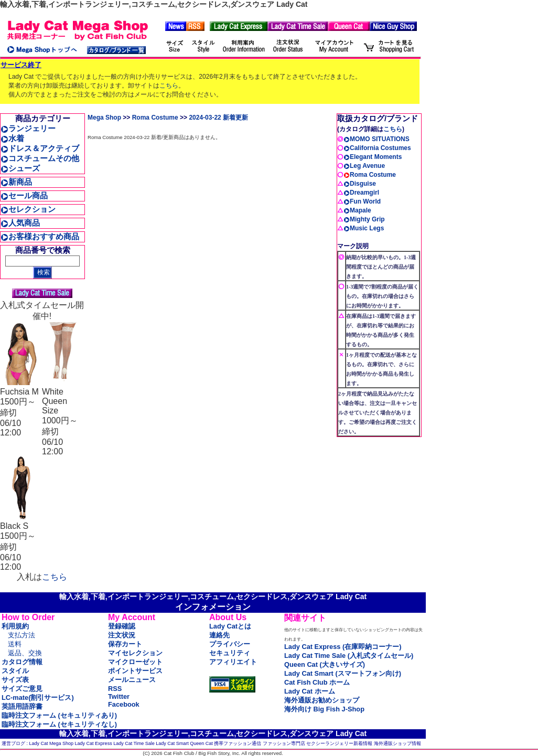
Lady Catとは (230, 626)
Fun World (362, 201)
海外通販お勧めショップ (322, 700)
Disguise (360, 184)
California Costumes (377, 148)
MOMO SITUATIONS (376, 139)
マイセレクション (135, 653)
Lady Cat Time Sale (134, 743)
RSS (115, 689)
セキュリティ (230, 653)
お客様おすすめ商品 (40, 236)
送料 (15, 644)
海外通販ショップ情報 (397, 743)
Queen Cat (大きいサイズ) (325, 664)
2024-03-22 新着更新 (218, 118)
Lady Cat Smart (172, 743)
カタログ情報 (22, 662)
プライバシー (230, 644)
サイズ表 (15, 680)
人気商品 (20, 223)
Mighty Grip (364, 219)
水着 (12, 138)
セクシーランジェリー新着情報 (339, 743)
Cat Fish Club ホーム (317, 682)
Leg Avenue (364, 166)
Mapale (357, 210)
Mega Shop (104, 118)
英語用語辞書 (22, 706)
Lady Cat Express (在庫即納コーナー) (343, 647)
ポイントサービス (135, 671)
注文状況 (122, 635)
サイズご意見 (22, 689)
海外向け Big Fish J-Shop (324, 709)
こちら (169, 86)
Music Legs (364, 228)
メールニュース (132, 680)
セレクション (28, 209)
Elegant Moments (373, 157)
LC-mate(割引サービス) (38, 698)
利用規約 (15, 626)
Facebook (124, 704)
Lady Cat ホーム (310, 691)
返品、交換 (25, 653)
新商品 (16, 182)
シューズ (20, 168)
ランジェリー (28, 128)
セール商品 (24, 195)
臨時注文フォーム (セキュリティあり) (59, 715)
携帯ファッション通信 (238, 743)
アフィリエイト (233, 662)
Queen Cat (201, 743)
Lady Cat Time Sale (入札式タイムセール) (349, 656)
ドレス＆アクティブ (40, 148)
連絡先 (219, 635)
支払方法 (21, 635)
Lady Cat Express (94, 743)
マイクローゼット (135, 662)
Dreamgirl (361, 193)
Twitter (119, 696)
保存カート (125, 644)
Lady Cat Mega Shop (52, 743)
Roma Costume (155, 118)
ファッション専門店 (284, 743)
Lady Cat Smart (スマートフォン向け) (343, 673)
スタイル (15, 671)
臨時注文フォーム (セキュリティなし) (59, 724)
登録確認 (122, 626)
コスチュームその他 (40, 158)
